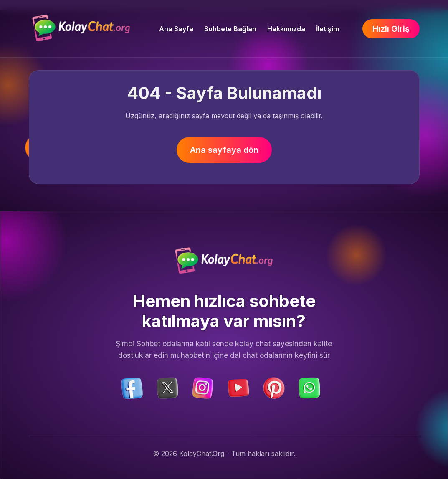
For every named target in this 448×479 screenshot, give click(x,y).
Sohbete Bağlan (230, 29)
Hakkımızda (286, 29)
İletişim (328, 29)
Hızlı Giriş (391, 29)
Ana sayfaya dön (224, 150)
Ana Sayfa (176, 29)
